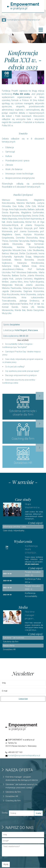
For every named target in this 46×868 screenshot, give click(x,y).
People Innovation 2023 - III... (33, 574)
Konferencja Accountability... (32, 595)
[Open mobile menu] (41, 30)
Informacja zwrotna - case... (15, 527)
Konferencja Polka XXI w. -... (33, 581)
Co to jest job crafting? (15, 367)
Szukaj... (5, 813)
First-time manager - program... (30, 615)
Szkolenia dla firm (11, 642)
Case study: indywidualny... (14, 531)
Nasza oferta (9, 646)
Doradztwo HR (9, 650)
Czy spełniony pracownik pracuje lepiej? (22, 371)
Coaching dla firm (13, 801)
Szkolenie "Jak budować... (14, 638)
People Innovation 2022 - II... (33, 588)
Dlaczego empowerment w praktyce (21, 375)
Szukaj (38, 813)
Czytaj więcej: (36, 523)
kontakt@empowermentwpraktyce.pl (21, 20)
